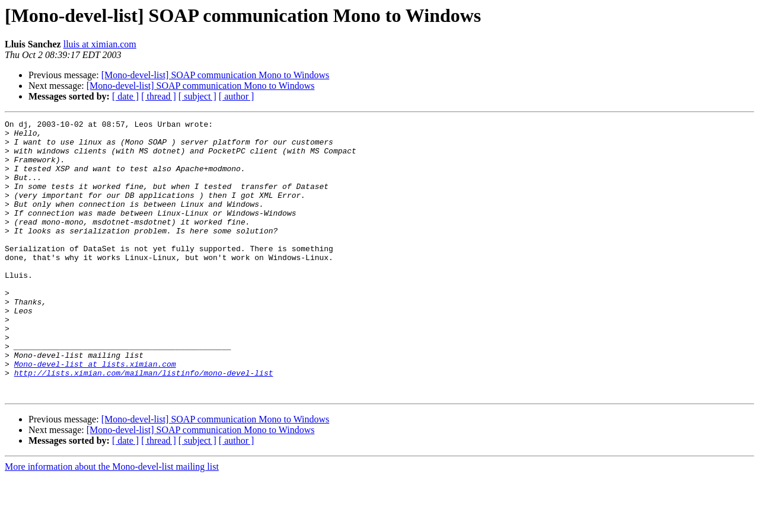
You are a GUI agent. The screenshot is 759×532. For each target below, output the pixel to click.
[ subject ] (197, 96)
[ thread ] (159, 96)
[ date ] (125, 96)
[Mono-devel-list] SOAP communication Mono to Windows (216, 75)
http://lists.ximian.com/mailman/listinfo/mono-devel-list (144, 424)
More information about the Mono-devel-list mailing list (112, 522)
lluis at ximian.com (100, 44)
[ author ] (237, 96)
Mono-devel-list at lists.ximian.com (95, 414)
